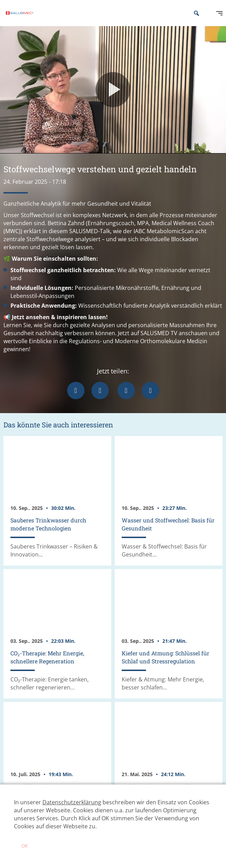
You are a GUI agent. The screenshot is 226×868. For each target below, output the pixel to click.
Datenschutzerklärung (72, 802)
